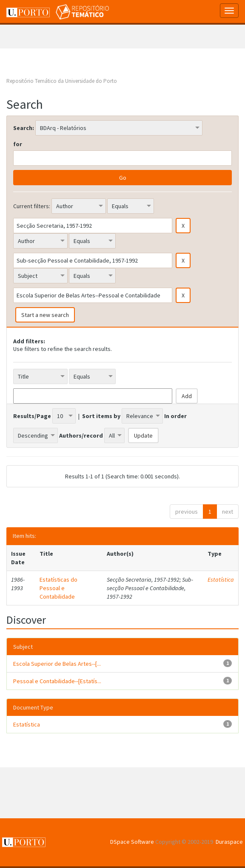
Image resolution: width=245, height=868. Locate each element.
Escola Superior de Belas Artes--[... (57, 664)
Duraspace (229, 842)
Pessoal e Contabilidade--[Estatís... (57, 681)
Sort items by (101, 416)
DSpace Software (132, 842)
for (18, 144)
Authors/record (81, 435)
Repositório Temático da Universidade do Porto (62, 81)
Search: (24, 128)
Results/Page (32, 416)
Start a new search (45, 315)
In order (175, 416)
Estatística (221, 580)
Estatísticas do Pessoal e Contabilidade (58, 588)
